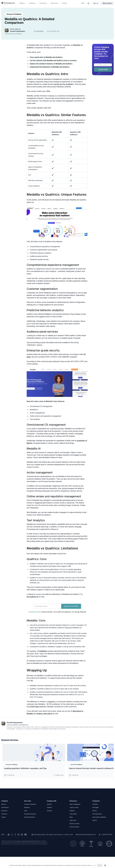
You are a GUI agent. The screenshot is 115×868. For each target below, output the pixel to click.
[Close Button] (105, 865)
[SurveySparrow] (8, 3)
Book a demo (107, 3)
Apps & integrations (76, 815)
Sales (26, 822)
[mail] (10, 846)
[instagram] (16, 846)
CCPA (38, 852)
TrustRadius (43, 658)
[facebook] (20, 846)
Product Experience (30, 828)
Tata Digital (96, 819)
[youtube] (27, 846)
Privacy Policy (19, 852)
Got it (100, 865)
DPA (36, 852)
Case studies (74, 825)
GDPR (34, 852)
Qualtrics (50, 815)
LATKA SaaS (34, 713)
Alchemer (50, 822)
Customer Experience (31, 815)
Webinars (73, 822)
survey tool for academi (63, 91)
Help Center (73, 832)
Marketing (27, 819)
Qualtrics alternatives (45, 720)
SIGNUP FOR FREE (71, 613)
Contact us (5, 825)
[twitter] (13, 846)
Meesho (95, 822)
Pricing (64, 3)
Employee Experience (31, 825)
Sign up (96, 3)
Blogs (71, 828)
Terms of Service (25, 852)
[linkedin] (23, 846)
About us (4, 815)
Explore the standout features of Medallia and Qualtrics (51, 70)
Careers (4, 828)
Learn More (94, 865)
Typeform (50, 819)
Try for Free (103, 76)
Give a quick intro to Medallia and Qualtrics (46, 64)
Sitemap (30, 852)
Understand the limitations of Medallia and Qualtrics (50, 73)
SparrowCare (5, 819)
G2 (32, 687)
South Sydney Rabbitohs (100, 828)
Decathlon (95, 815)
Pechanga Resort (98, 825)
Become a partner (75, 835)
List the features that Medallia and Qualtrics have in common (53, 67)
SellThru (95, 832)
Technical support (75, 838)
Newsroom (5, 822)
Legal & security (75, 819)
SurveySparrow (33, 603)
